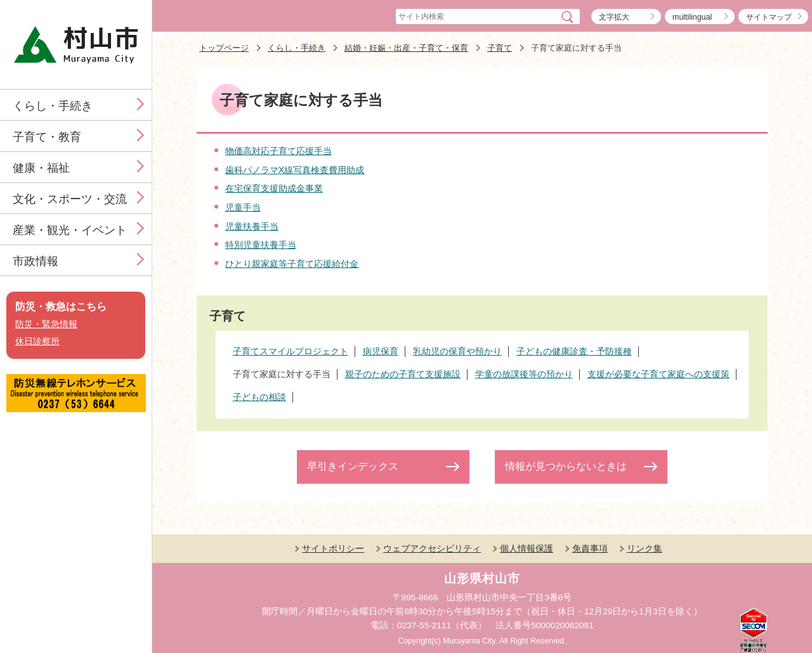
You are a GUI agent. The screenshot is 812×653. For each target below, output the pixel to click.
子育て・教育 (47, 137)
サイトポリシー (333, 548)
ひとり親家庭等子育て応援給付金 (292, 264)
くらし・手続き (53, 106)
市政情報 (36, 261)
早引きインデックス (353, 466)
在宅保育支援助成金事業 (274, 188)
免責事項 (590, 548)
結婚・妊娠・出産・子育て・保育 (406, 48)
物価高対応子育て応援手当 (278, 151)
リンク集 (645, 548)
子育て (500, 48)
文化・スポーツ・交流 (70, 199)
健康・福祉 (41, 168)
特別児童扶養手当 (261, 245)
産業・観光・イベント (70, 230)
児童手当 (243, 207)
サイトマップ (769, 17)
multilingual (692, 17)
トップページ (224, 48)
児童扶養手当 (252, 226)
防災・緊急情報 (46, 324)
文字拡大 (614, 17)
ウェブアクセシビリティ (432, 548)
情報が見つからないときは (566, 466)
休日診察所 (37, 341)
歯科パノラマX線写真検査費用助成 (295, 170)
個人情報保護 (527, 548)
